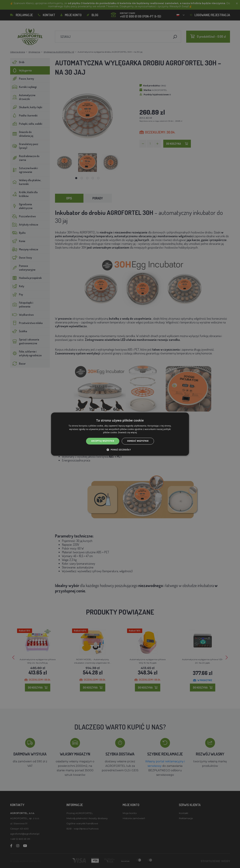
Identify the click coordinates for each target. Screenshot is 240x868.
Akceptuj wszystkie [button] (103, 441)
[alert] (120, 434)
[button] (120, 450)
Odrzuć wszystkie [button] (138, 441)
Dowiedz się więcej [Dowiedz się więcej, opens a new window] (127, 433)
